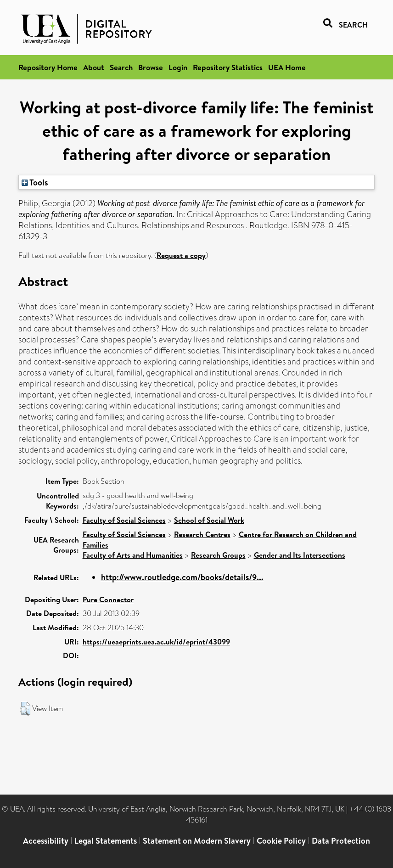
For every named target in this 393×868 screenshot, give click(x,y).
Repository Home (48, 67)
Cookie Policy (281, 841)
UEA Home (287, 67)
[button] (25, 709)
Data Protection (341, 841)
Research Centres (202, 534)
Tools (35, 182)
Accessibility (46, 841)
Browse (151, 67)
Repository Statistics (228, 67)
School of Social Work (209, 520)
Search (121, 67)
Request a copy (181, 255)
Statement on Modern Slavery (197, 841)
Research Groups (218, 555)
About (94, 67)
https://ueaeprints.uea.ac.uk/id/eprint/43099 (156, 642)
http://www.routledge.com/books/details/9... (182, 577)
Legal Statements (106, 841)
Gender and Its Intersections (300, 555)
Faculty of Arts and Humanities (133, 555)
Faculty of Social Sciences (124, 520)
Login (178, 67)
